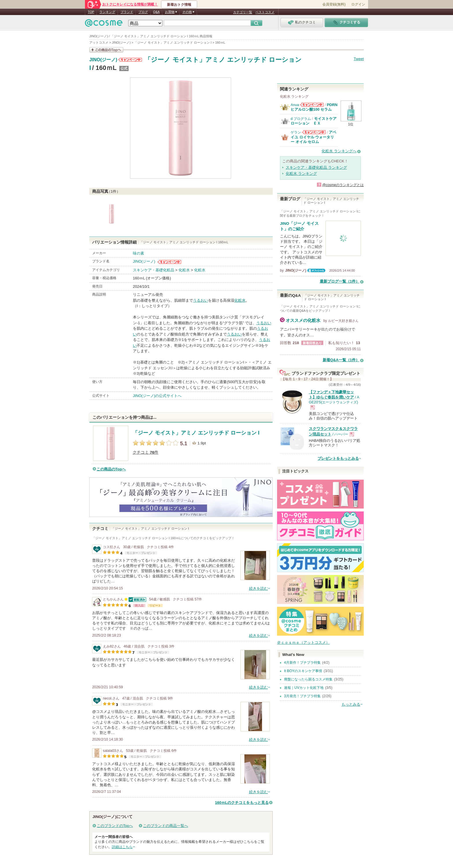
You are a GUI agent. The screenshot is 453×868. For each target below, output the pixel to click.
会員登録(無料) (334, 4)
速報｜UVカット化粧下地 (304, 688)
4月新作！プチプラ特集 (302, 663)
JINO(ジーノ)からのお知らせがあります (130, 60)
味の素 (139, 253)
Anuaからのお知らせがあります (312, 105)
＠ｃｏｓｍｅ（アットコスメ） (303, 642)
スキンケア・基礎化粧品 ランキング (316, 167)
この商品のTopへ (111, 469)
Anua (295, 105)
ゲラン (296, 132)
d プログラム (301, 119)
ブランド (127, 12)
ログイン (358, 4)
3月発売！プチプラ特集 (302, 696)
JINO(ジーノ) (103, 60)
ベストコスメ (265, 12)
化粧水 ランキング (301, 174)
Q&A (156, 12)
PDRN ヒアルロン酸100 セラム (314, 107)
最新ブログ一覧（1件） (340, 281)
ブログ (143, 12)
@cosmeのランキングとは (343, 185)
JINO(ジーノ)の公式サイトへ (157, 396)
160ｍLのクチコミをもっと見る (242, 803)
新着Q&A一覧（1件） (341, 360)
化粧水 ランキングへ (339, 151)
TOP (91, 12)
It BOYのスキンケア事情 (303, 671)
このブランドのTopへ (115, 826)
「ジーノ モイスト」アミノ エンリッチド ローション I (196, 433)
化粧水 (184, 270)
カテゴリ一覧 (243, 12)
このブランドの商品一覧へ (166, 826)
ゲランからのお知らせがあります (314, 132)
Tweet (359, 59)
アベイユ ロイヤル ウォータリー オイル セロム (313, 137)
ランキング (107, 12)
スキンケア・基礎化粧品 (154, 270)
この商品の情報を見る (106, 50)
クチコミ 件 (145, 452)
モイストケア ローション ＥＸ (315, 121)
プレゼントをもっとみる (338, 458)
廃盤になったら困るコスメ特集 (308, 679)
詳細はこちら (122, 847)
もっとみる (351, 704)
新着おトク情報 (179, 5)
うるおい (200, 300)
